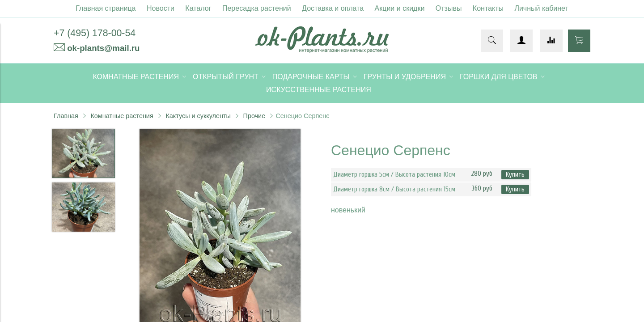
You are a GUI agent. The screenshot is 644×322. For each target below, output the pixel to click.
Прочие (254, 116)
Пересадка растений (257, 8)
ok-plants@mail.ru (103, 48)
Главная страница (106, 8)
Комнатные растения (122, 116)
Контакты (488, 8)
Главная (66, 116)
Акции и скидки (400, 8)
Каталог (198, 8)
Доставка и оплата (333, 8)
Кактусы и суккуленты (198, 116)
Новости (161, 8)
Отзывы (449, 8)
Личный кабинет (541, 8)
